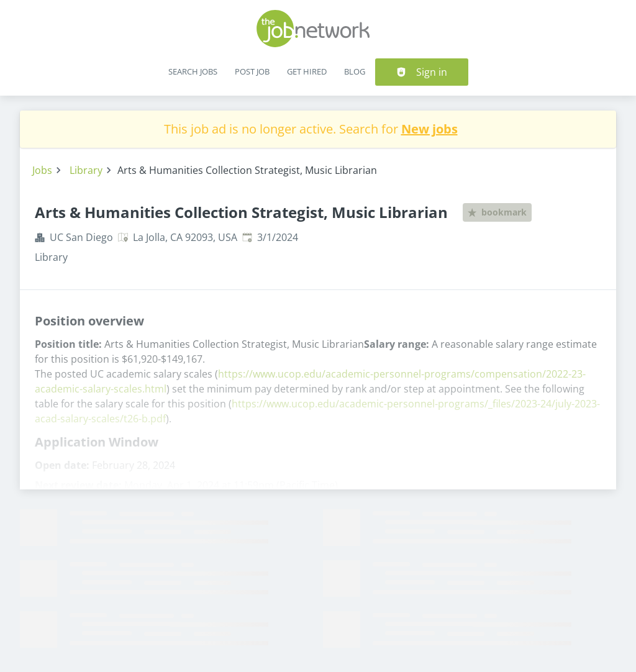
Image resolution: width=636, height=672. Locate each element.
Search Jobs (193, 71)
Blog (355, 71)
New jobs (429, 129)
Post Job (252, 71)
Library (86, 170)
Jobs (42, 170)
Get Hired (307, 71)
